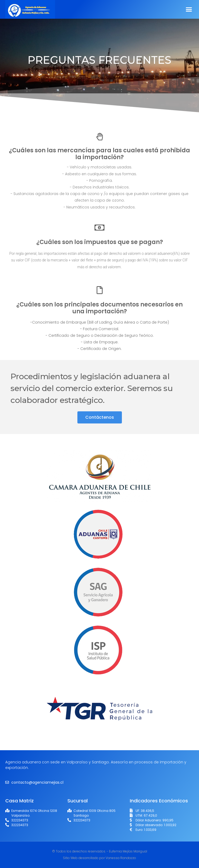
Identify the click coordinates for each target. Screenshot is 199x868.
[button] (189, 9)
